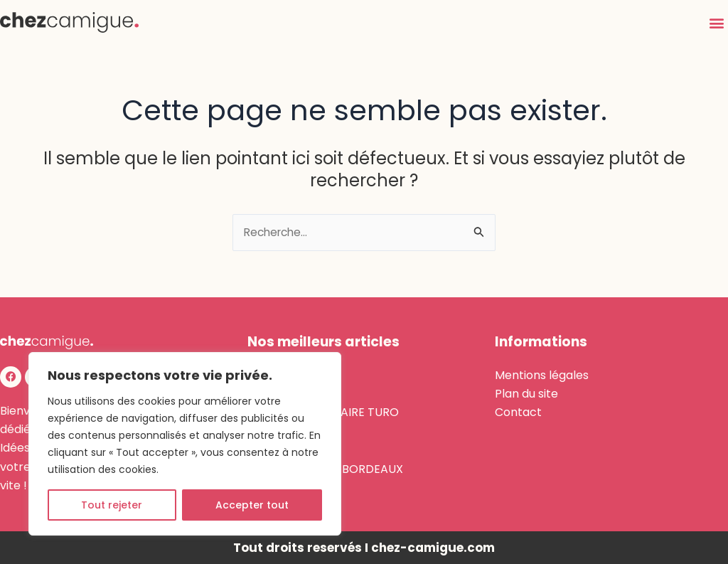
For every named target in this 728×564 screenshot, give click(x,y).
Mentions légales (542, 375)
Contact (518, 412)
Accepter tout (252, 505)
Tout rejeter (112, 505)
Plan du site (526, 394)
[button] (716, 22)
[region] (185, 444)
